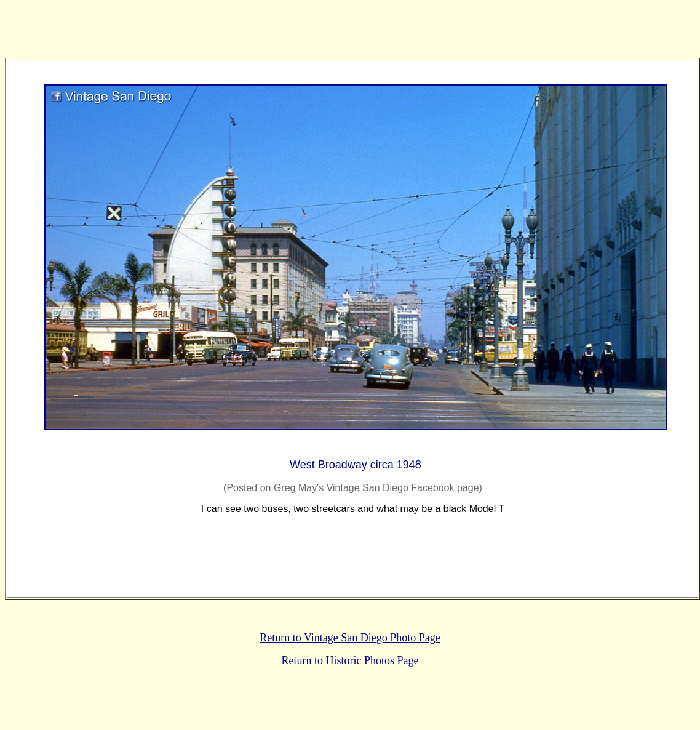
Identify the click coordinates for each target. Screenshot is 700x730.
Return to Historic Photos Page (350, 660)
